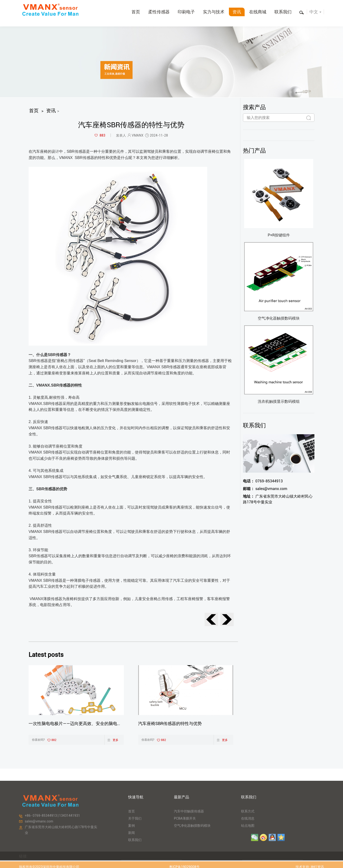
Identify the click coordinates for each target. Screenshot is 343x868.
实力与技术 (214, 12)
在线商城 (258, 12)
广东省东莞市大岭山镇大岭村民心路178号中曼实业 (278, 499)
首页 (136, 12)
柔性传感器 (159, 12)
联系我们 (283, 12)
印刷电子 (186, 12)
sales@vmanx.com (265, 489)
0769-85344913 (263, 481)
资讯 (237, 12)
